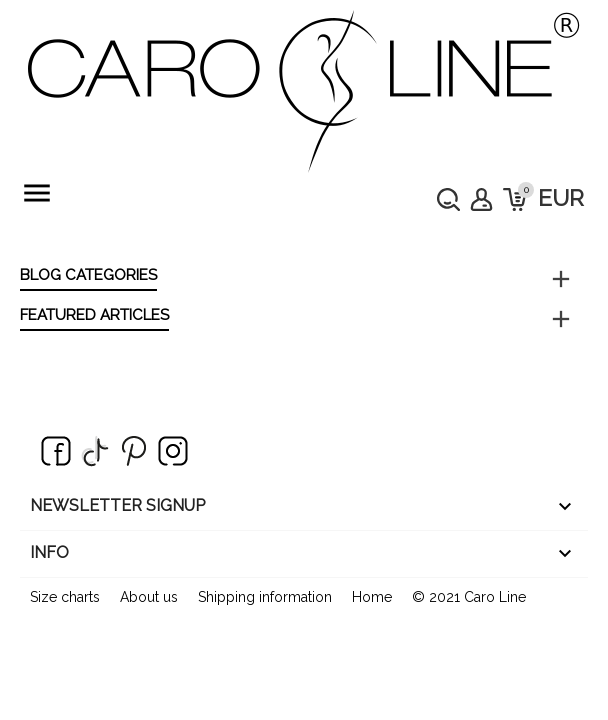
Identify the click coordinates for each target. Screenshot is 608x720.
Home (372, 597)
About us (149, 597)
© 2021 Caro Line (469, 597)
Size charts (65, 597)
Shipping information (265, 597)
